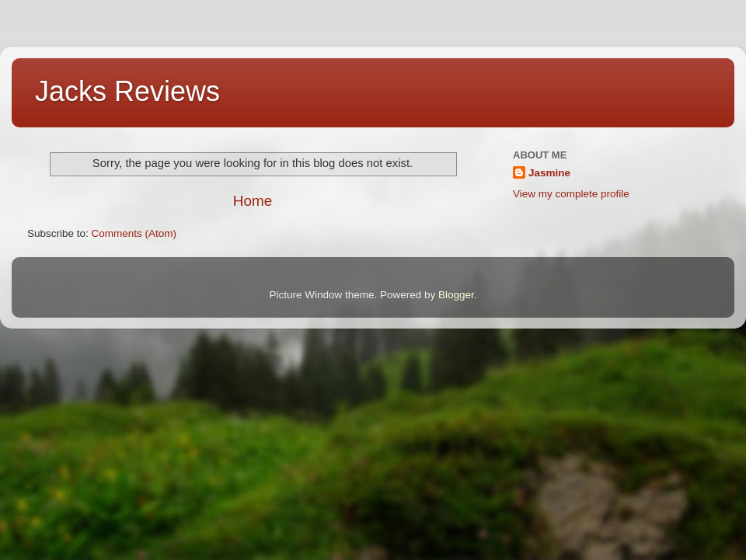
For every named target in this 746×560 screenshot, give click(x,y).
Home (253, 201)
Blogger (456, 295)
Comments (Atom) (134, 233)
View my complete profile (571, 194)
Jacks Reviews (127, 91)
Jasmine (549, 173)
